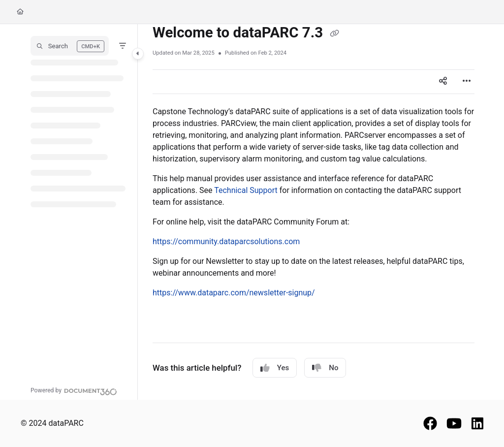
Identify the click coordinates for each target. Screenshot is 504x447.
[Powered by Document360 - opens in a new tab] (74, 390)
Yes (275, 368)
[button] (70, 46)
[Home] (20, 12)
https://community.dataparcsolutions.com (226, 241)
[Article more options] (467, 82)
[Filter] (123, 46)
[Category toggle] (138, 54)
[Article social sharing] (443, 82)
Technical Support (246, 190)
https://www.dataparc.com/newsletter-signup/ (234, 293)
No (325, 368)
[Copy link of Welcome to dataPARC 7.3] (335, 33)
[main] (314, 212)
